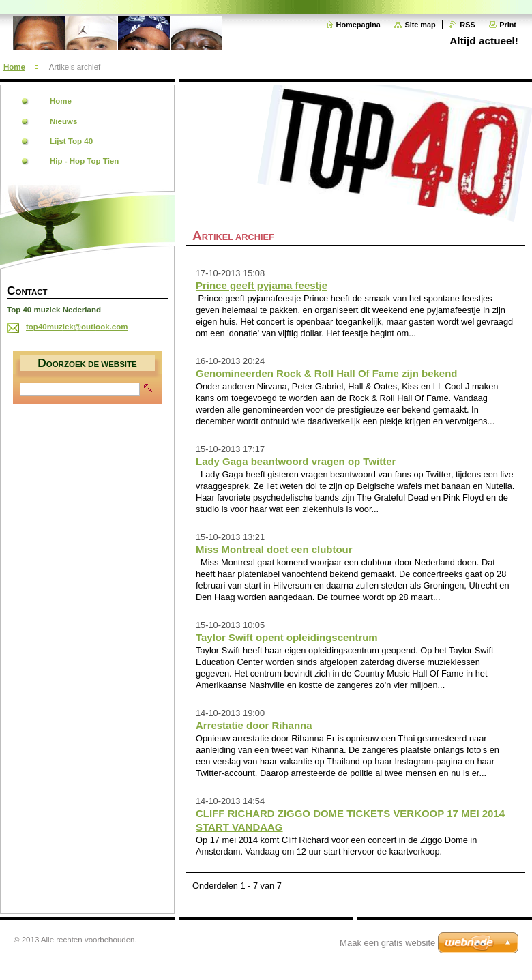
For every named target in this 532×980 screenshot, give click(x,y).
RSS (467, 25)
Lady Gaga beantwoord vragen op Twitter (296, 461)
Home (14, 67)
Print (508, 25)
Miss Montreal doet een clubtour (274, 549)
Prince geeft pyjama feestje (262, 285)
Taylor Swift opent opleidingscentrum (287, 637)
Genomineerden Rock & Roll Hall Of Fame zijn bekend (326, 373)
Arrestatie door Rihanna (254, 725)
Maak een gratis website (387, 943)
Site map (420, 25)
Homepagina (358, 25)
